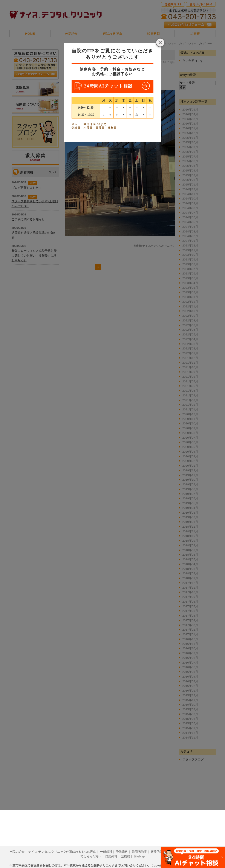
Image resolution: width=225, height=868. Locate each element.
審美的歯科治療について (167, 845)
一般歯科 (106, 845)
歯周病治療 (139, 845)
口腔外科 (111, 850)
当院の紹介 (17, 845)
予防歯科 (122, 845)
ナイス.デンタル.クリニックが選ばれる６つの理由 (62, 845)
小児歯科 (194, 845)
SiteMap (139, 850)
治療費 (126, 850)
